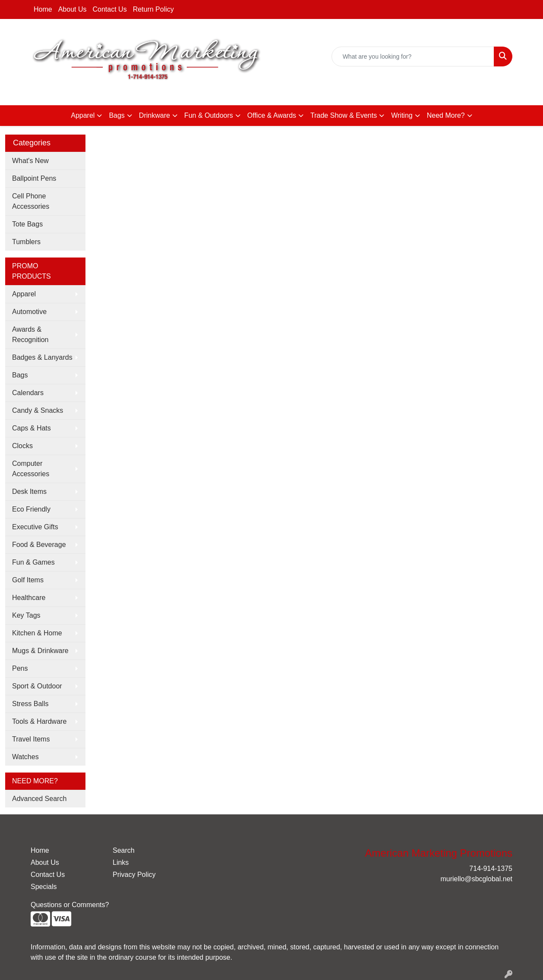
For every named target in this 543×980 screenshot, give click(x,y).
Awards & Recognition (30, 335)
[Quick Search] (413, 57)
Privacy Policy (134, 875)
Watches (25, 757)
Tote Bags (27, 224)
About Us (73, 9)
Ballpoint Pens (34, 178)
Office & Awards (272, 115)
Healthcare (29, 598)
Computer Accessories (31, 469)
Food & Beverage (39, 545)
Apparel (83, 115)
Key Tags (26, 615)
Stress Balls (30, 704)
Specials (44, 887)
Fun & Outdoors (209, 115)
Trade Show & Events (344, 115)
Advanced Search (39, 799)
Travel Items (31, 739)
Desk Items (29, 492)
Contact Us (110, 9)
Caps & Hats (32, 428)
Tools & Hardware (39, 721)
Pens (20, 668)
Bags (117, 115)
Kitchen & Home (37, 633)
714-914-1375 (413, 89)
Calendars (28, 393)
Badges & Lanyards (42, 357)
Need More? (446, 115)
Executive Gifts (35, 527)
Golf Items (28, 580)
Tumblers (26, 242)
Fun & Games (33, 562)
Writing (402, 115)
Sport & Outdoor (37, 686)
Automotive (29, 312)
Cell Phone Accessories (31, 201)
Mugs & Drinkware (40, 651)
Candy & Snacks (38, 410)
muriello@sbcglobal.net (476, 89)
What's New (30, 161)
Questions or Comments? (70, 905)
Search (124, 850)
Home (43, 9)
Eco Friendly (31, 509)
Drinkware (155, 115)
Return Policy (153, 9)
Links (121, 862)
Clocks (22, 446)
